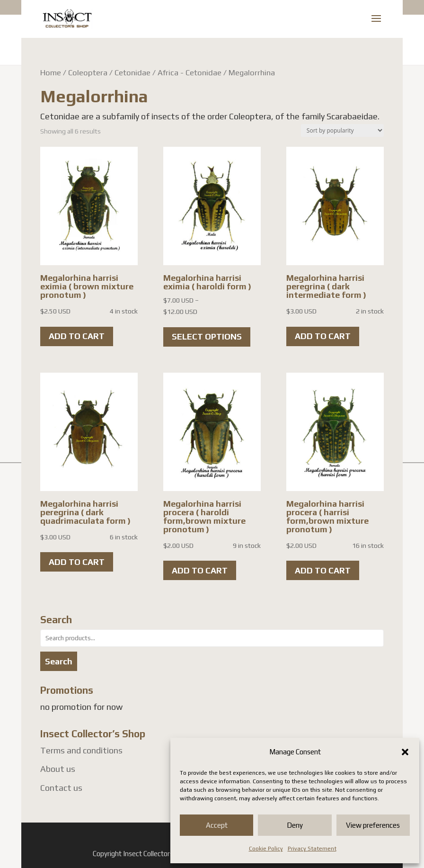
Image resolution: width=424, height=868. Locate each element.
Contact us (61, 788)
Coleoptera (88, 72)
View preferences (373, 825)
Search (59, 661)
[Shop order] (342, 130)
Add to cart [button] (77, 336)
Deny (295, 825)
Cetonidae (132, 72)
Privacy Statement (312, 849)
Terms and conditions (81, 750)
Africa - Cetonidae (190, 72)
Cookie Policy (266, 849)
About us (58, 769)
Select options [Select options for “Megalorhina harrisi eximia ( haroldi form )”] (207, 336)
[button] (405, 752)
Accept (217, 825)
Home (51, 72)
